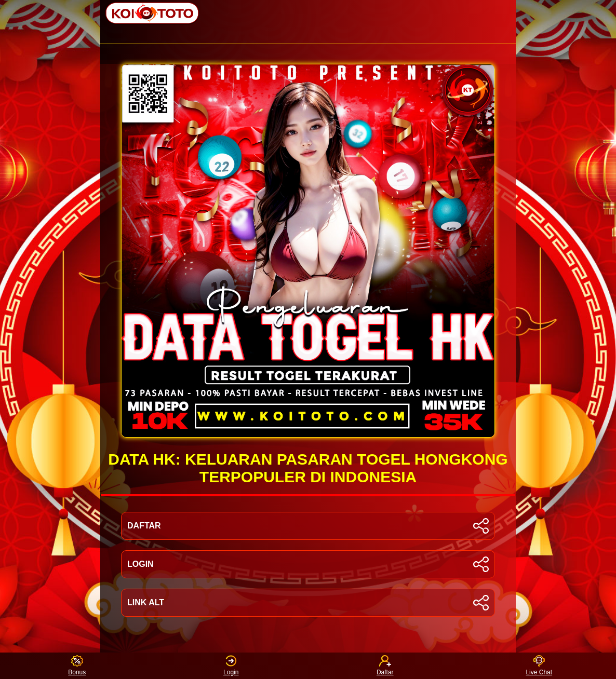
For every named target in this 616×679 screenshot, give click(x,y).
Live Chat (539, 666)
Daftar (385, 666)
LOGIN (308, 564)
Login (231, 666)
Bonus (77, 666)
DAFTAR (308, 526)
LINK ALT (308, 603)
